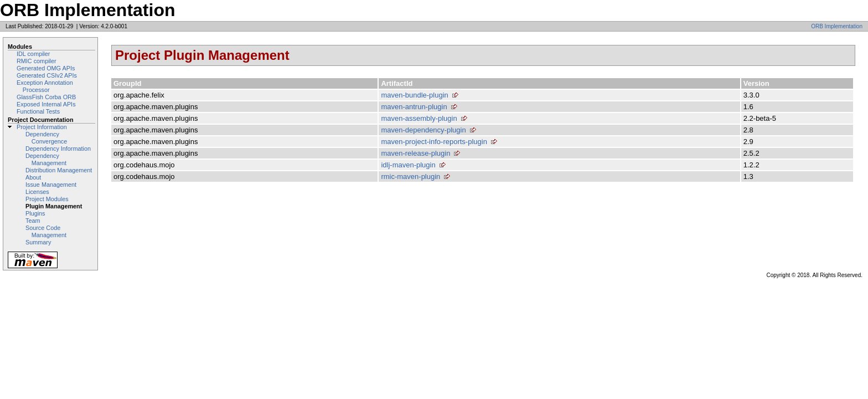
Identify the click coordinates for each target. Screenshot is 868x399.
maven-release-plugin (415, 153)
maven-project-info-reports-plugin (434, 142)
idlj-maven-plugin (408, 165)
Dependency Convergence (46, 138)
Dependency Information (58, 149)
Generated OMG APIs (46, 68)
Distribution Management (59, 170)
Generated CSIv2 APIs (47, 75)
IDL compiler (33, 54)
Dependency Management (46, 159)
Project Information (42, 127)
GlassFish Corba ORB (46, 97)
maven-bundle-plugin (414, 95)
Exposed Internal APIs (46, 104)
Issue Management (51, 185)
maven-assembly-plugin (419, 118)
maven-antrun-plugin (414, 107)
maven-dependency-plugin (423, 130)
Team (33, 221)
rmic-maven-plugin (410, 177)
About (33, 177)
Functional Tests (38, 111)
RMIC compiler (37, 61)
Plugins (35, 213)
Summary (38, 242)
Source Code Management (46, 231)
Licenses (37, 192)
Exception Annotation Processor (45, 86)
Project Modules (47, 199)
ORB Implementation (837, 26)
